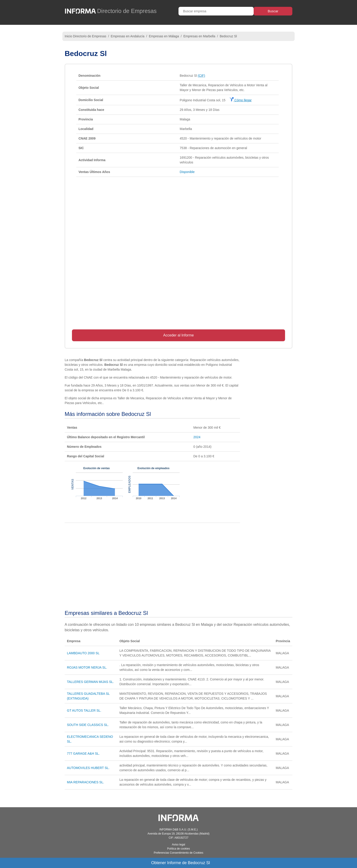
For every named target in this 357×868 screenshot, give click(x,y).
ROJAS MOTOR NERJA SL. (87, 667)
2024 (197, 437)
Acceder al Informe (178, 335)
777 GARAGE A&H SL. (83, 753)
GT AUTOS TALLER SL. (84, 710)
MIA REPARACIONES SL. (85, 782)
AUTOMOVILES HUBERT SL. (88, 768)
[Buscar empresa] (216, 11)
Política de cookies (178, 849)
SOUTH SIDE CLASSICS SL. (88, 725)
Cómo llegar (241, 100)
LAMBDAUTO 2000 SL (83, 653)
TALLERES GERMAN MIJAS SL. (90, 682)
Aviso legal (178, 845)
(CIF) (201, 76)
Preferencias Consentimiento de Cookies (178, 853)
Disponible (187, 172)
